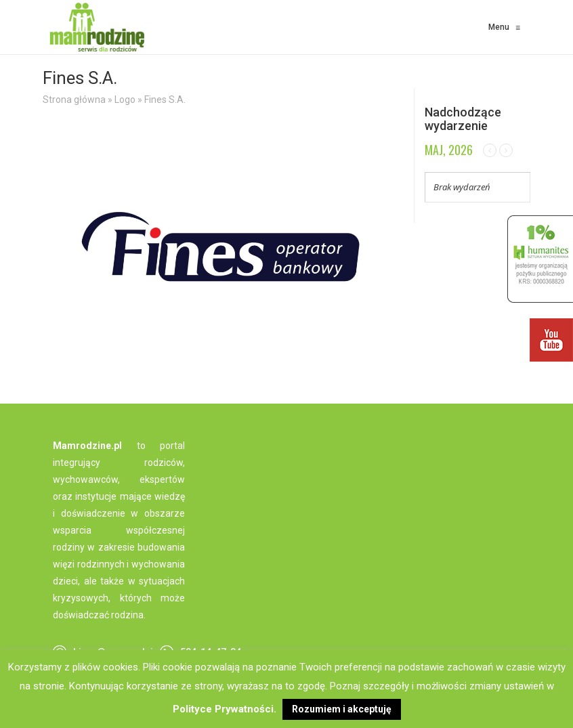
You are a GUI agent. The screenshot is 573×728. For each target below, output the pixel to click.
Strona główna (74, 100)
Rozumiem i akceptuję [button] (342, 709)
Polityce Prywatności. (225, 709)
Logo (125, 100)
